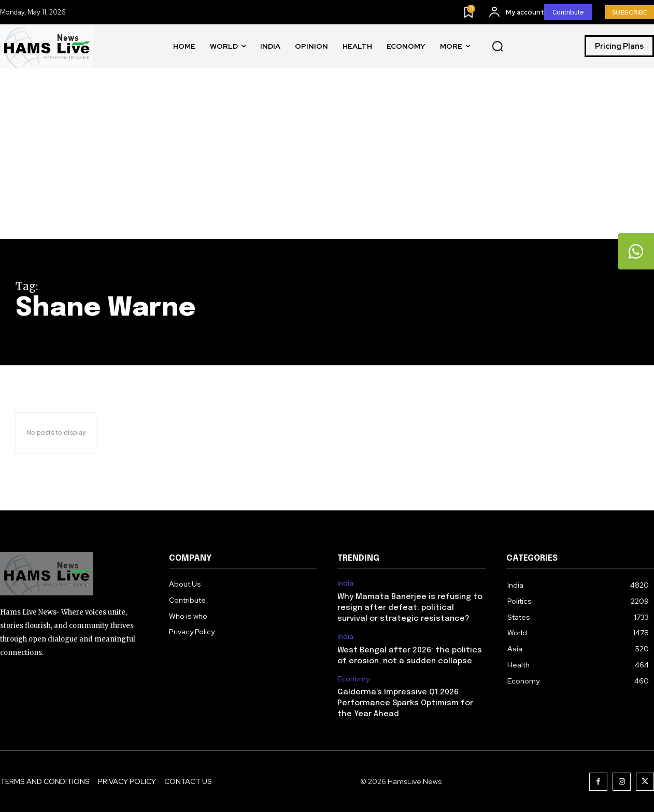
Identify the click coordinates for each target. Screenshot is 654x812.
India (345, 583)
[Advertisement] (327, 161)
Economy (353, 679)
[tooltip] (636, 251)
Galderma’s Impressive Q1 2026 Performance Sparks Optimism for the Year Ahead (405, 703)
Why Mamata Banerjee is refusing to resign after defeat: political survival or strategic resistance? (410, 608)
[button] (497, 47)
